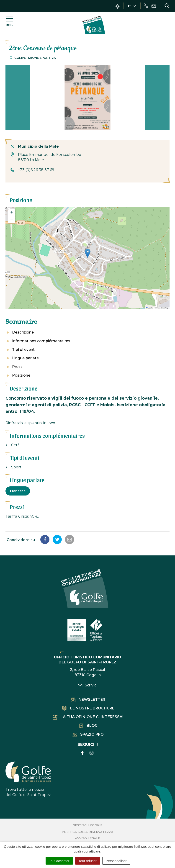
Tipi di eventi (24, 350)
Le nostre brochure (88, 708)
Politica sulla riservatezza (87, 832)
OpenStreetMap (162, 308)
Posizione (21, 375)
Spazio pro (88, 734)
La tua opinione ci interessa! (88, 717)
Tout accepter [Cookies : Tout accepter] (59, 861)
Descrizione (23, 332)
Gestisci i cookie (87, 825)
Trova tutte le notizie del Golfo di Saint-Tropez (28, 779)
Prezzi (18, 367)
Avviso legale (87, 838)
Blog (88, 725)
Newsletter (88, 700)
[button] (88, 253)
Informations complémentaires (41, 341)
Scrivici (88, 685)
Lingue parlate (25, 358)
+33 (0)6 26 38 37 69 (36, 170)
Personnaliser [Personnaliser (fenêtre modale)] (116, 861)
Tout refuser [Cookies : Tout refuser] (88, 861)
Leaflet (149, 308)
